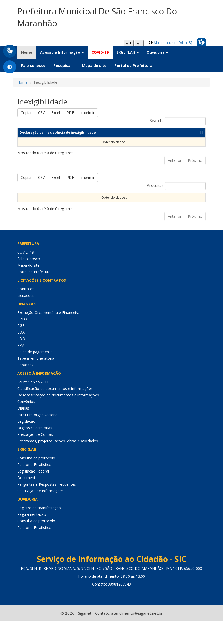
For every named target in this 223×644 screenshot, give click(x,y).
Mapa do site (94, 65)
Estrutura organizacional (38, 437)
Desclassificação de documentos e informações (58, 418)
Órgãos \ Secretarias (35, 450)
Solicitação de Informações (40, 513)
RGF (21, 348)
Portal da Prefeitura (133, 65)
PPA (21, 368)
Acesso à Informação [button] (62, 52)
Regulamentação (32, 537)
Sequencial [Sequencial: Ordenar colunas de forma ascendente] (29, 211)
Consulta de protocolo (36, 481)
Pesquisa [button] (64, 65)
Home (29, 52)
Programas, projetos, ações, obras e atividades (58, 463)
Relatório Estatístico (34, 487)
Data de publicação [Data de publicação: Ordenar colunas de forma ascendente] (145, 146)
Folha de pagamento (35, 374)
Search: (178, 121)
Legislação (26, 444)
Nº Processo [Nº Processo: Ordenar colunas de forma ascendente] (60, 211)
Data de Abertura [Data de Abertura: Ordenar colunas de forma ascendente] (160, 211)
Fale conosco (33, 65)
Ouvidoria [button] (157, 52)
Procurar (176, 200)
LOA (21, 355)
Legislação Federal (33, 494)
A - (139, 43)
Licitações (26, 318)
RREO (22, 342)
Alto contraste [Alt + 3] (173, 43)
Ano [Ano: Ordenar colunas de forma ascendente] (102, 146)
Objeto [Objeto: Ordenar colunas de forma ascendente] (127, 211)
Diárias (23, 431)
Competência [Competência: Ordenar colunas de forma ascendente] (66, 146)
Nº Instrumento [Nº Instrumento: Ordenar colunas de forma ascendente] (96, 211)
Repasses (25, 387)
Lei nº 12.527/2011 (33, 404)
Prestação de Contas (35, 457)
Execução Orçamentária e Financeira (48, 335)
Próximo (195, 174)
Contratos (26, 311)
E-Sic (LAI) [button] (128, 52)
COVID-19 (100, 52)
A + (129, 43)
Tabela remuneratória (36, 381)
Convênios (26, 424)
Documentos (28, 500)
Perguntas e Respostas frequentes (47, 507)
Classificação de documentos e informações (55, 411)
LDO (21, 361)
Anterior (175, 174)
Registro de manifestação (39, 530)
